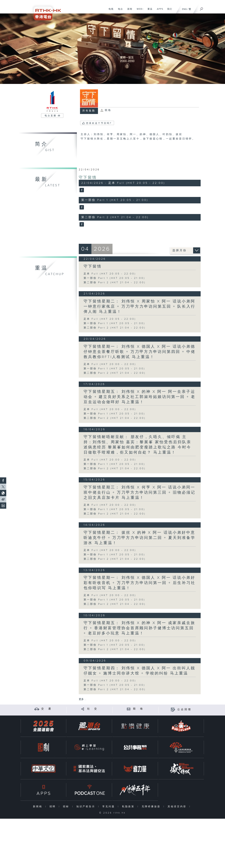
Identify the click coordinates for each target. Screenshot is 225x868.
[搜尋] (202, 8)
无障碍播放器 (152, 807)
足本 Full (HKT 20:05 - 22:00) (110, 274)
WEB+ (139, 11)
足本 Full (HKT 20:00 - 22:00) (110, 364)
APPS (159, 11)
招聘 (53, 807)
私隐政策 (129, 807)
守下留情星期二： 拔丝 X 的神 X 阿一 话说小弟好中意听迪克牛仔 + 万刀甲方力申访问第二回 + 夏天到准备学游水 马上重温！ (140, 538)
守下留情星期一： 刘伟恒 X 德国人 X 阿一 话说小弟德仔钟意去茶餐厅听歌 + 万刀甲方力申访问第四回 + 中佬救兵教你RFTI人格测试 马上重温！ (140, 352)
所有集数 (89, 111)
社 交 (92, 709)
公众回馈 (185, 709)
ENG (184, 9)
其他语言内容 (178, 807)
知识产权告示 (86, 807)
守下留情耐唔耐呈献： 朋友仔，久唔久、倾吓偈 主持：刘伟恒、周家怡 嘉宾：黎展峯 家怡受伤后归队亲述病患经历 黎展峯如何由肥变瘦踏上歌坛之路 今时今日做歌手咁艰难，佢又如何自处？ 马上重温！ (137, 445)
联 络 (138, 709)
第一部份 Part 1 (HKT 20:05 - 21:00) (114, 278)
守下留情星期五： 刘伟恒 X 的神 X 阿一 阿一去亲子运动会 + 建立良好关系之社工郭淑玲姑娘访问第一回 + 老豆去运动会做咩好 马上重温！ (140, 397)
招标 (67, 807)
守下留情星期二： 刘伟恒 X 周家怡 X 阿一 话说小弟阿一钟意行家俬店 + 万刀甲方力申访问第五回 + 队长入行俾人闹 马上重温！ (140, 307)
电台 (119, 11)
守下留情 (88, 178)
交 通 (47, 709)
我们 (169, 11)
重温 (149, 11)
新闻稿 (38, 807)
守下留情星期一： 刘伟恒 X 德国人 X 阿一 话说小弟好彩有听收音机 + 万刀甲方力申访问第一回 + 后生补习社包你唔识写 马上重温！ (140, 583)
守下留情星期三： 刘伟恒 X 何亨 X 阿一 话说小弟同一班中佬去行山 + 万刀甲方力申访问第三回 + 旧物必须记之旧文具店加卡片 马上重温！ (140, 493)
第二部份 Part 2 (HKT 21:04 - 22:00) (115, 283)
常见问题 (109, 807)
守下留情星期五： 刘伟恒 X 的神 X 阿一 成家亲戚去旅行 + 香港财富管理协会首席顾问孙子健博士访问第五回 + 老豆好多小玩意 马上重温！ (139, 628)
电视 (110, 11)
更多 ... (82, 699)
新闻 (129, 11)
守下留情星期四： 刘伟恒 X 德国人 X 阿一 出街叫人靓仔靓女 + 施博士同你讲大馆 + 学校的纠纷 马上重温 (139, 671)
